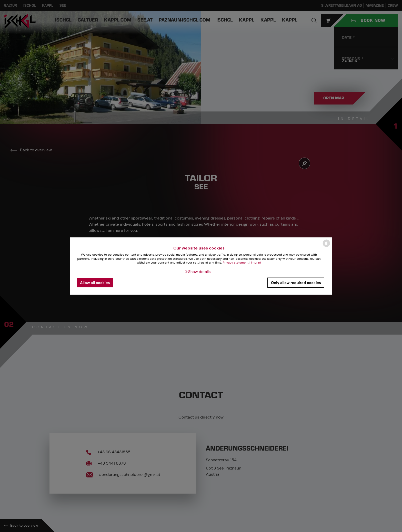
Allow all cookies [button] (95, 283)
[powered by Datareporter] (326, 247)
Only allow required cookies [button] (296, 283)
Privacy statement (236, 263)
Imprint (256, 263)
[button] (198, 272)
